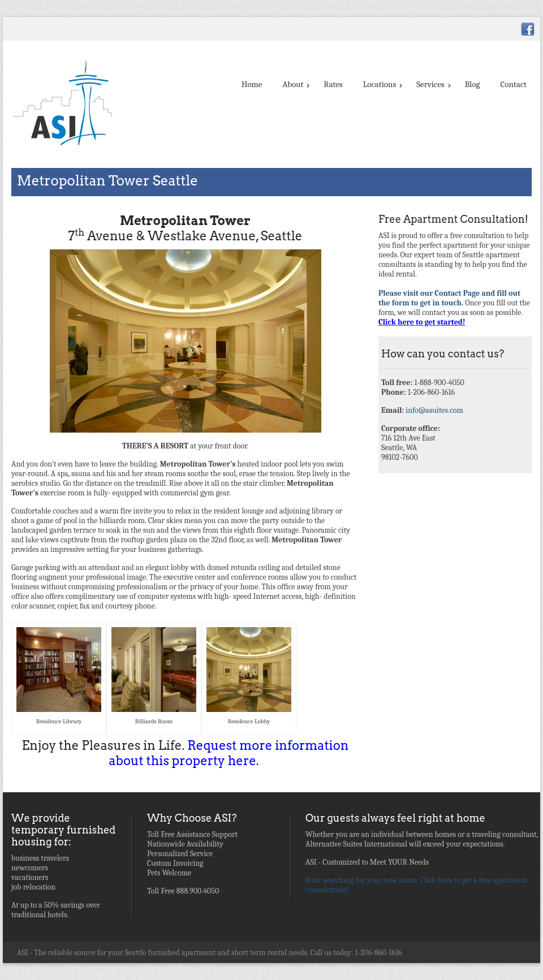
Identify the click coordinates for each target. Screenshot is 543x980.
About (295, 84)
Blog (473, 84)
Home (252, 84)
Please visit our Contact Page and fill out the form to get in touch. (449, 298)
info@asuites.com (434, 410)
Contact (514, 84)
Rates (333, 84)
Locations (382, 84)
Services (432, 84)
